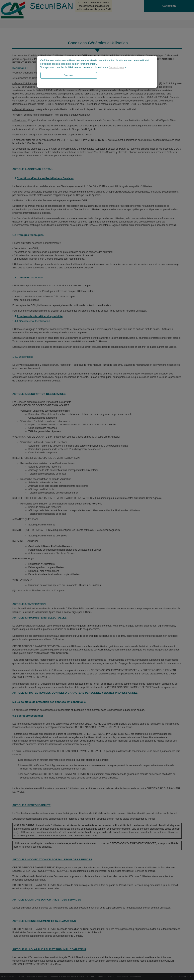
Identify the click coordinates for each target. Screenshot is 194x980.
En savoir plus (116, 67)
